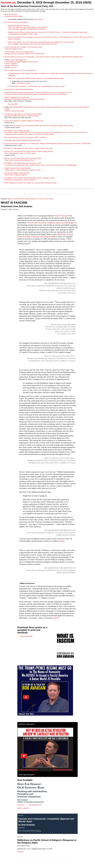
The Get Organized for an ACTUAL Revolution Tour (20, 70)
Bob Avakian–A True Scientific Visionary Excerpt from (46, 132)
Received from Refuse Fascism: (17, 37)
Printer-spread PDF (27, 636)
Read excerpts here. (24, 808)
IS (51, 286)
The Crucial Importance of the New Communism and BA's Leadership (25, 137)
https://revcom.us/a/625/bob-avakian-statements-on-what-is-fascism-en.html (30, 199)
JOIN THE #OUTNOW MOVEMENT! (16, 22)
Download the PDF (35, 805)
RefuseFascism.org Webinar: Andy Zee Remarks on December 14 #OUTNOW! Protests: (34, 32)
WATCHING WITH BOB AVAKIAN (23, 140)
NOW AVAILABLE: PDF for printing (30, 831)
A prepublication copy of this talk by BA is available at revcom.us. (52, 361)
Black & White (25, 83)
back (62, 541)
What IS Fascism (61, 216)
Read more (21, 805)
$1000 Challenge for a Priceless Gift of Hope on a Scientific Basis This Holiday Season (30, 183)
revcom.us (8, 2)
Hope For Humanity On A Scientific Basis (31, 786)
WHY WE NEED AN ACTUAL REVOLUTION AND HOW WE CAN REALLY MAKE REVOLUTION (42, 126)
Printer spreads (38, 19)
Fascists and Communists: (24, 121)
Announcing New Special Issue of (19, 89)
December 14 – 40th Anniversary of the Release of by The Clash (28, 148)
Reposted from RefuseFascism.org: (19, 25)
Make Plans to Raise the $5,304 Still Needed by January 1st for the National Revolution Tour (36, 78)
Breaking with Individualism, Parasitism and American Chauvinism (32, 794)
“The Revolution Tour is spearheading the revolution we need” (37, 86)
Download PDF (13, 104)
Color (18, 83)
